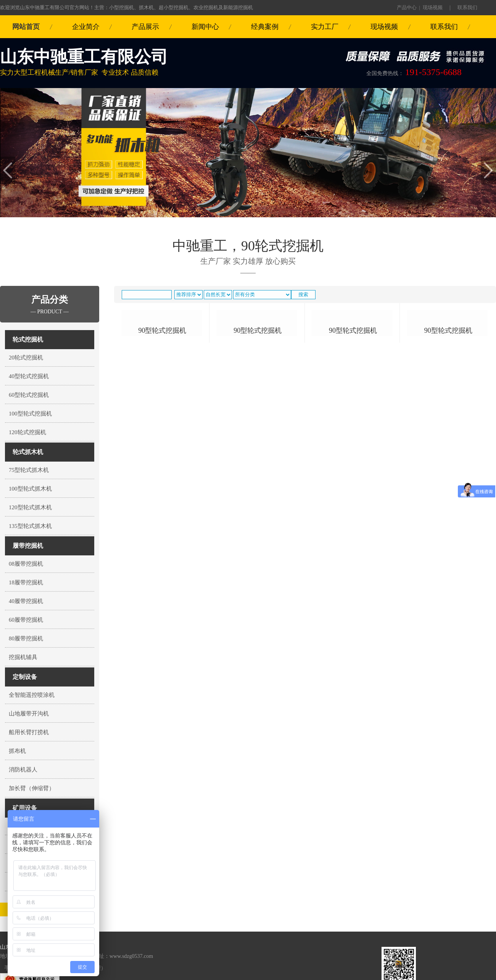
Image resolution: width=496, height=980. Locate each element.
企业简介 (86, 27)
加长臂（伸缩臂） (32, 788)
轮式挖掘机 (28, 339)
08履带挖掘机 (26, 564)
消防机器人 (23, 770)
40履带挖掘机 (26, 601)
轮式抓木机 (28, 452)
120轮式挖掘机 (27, 432)
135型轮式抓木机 (30, 526)
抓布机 (17, 751)
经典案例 (265, 27)
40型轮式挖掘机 (29, 376)
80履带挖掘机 (26, 638)
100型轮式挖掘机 (30, 414)
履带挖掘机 (28, 546)
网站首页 (26, 27)
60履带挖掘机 (26, 620)
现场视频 (433, 7)
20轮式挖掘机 (26, 358)
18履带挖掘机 (26, 582)
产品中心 (407, 7)
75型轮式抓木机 (29, 470)
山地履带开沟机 (29, 714)
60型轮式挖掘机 (29, 395)
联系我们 (467, 7)
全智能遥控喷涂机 (32, 695)
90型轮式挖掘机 (162, 403)
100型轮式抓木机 (30, 489)
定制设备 (25, 677)
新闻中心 (205, 27)
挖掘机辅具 (23, 657)
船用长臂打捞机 (29, 732)
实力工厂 (325, 27)
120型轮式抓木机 (30, 507)
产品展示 (145, 27)
